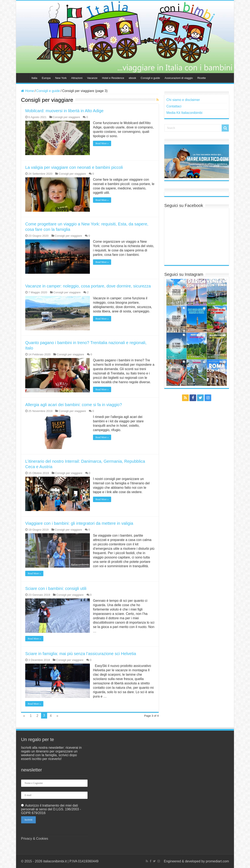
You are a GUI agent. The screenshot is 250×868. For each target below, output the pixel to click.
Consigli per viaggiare (66, 117)
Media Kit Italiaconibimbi (184, 113)
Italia (34, 78)
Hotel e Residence (113, 78)
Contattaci (174, 106)
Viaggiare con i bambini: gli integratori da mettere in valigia (79, 523)
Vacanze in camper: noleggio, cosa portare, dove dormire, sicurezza (88, 286)
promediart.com (217, 861)
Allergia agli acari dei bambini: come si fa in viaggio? (74, 405)
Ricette (201, 78)
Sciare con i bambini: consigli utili (56, 588)
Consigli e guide (150, 78)
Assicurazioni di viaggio (179, 78)
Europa (46, 78)
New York (61, 78)
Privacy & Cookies (35, 839)
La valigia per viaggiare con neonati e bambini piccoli (74, 167)
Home (24, 77)
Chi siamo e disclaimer (183, 100)
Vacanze (92, 78)
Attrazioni (77, 78)
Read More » (102, 143)
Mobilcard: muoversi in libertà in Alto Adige (64, 111)
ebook (132, 78)
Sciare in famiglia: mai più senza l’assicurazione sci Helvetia (81, 654)
